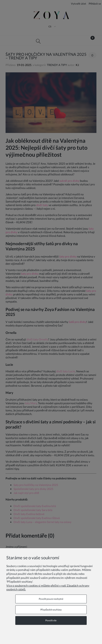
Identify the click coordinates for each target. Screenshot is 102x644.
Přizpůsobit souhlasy (51, 610)
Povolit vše (51, 620)
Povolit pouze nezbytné (51, 599)
